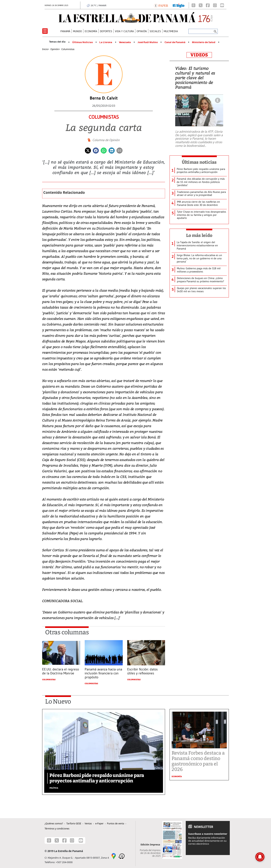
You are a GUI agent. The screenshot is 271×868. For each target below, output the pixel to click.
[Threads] (193, 5)
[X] (201, 5)
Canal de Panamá (175, 42)
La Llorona (106, 42)
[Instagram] (215, 5)
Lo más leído (199, 235)
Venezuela (125, 42)
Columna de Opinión (106, 140)
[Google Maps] (114, 856)
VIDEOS (199, 55)
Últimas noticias (199, 162)
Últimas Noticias (83, 42)
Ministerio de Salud (204, 42)
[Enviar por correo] (120, 150)
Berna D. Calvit (104, 98)
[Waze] (122, 856)
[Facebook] (208, 5)
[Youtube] (222, 5)
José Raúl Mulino (148, 42)
